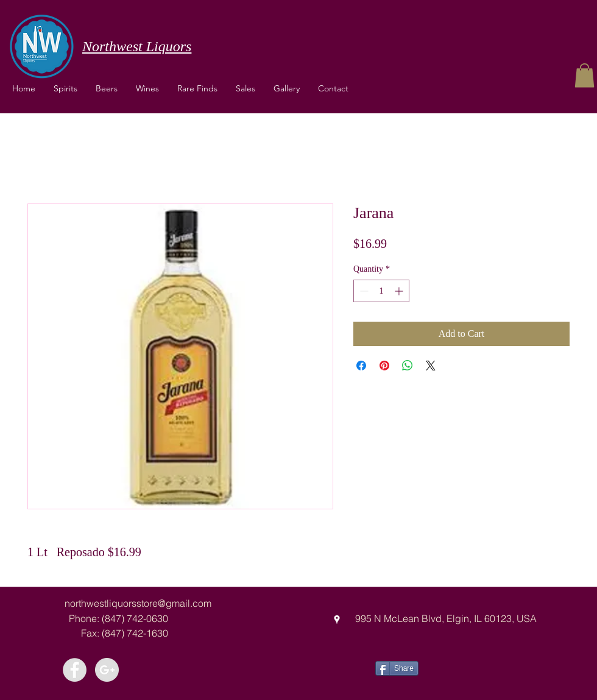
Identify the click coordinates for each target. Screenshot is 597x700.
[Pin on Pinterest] (384, 366)
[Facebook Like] (464, 667)
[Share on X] (431, 366)
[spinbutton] (381, 291)
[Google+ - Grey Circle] (107, 670)
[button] (147, 88)
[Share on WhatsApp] (408, 366)
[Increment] (400, 291)
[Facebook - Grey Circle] (75, 670)
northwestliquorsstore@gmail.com (138, 603)
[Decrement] (363, 291)
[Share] (397, 668)
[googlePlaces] (337, 620)
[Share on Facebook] (361, 366)
